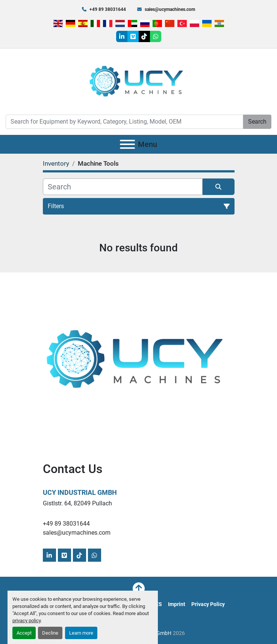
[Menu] (127, 144)
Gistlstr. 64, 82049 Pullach (77, 503)
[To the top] (139, 588)
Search (257, 122)
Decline (50, 633)
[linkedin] (122, 36)
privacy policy (26, 621)
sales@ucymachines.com (170, 9)
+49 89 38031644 (108, 9)
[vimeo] (133, 36)
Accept (24, 633)
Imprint (177, 604)
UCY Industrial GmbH (80, 492)
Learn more (81, 633)
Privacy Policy (208, 604)
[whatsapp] (156, 36)
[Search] (124, 122)
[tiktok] (144, 36)
